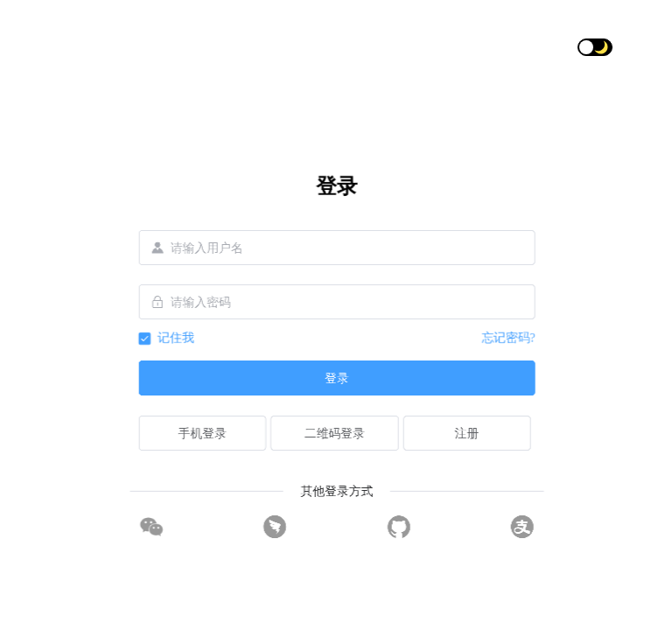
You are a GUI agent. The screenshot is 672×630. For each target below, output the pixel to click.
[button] (629, 47)
